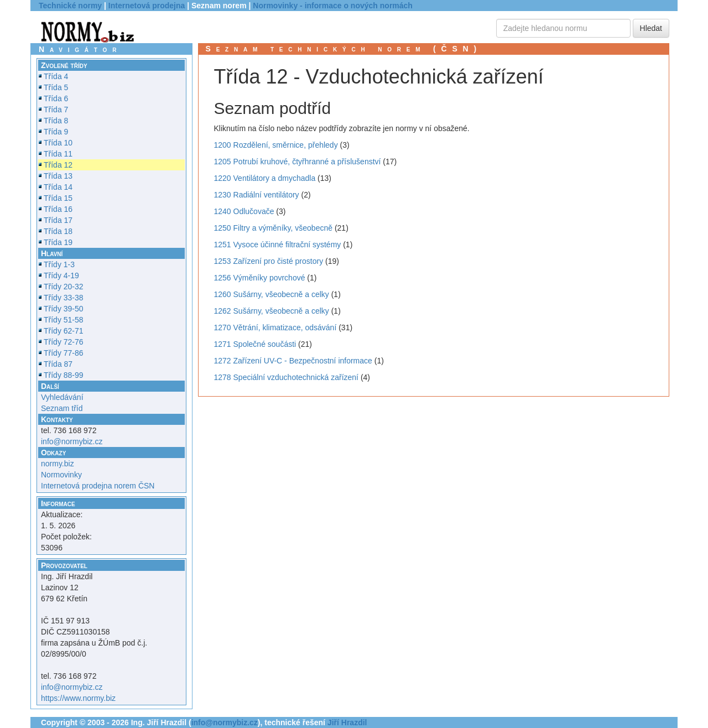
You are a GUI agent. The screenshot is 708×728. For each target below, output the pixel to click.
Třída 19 (58, 242)
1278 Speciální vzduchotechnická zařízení (287, 377)
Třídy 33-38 (64, 298)
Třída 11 (58, 154)
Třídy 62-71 (64, 331)
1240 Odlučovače (244, 211)
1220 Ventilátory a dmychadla (265, 178)
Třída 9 (56, 132)
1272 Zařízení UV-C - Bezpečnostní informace (293, 361)
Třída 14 (58, 187)
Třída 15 (58, 198)
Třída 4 (56, 76)
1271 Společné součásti (255, 344)
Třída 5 (56, 87)
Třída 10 (58, 143)
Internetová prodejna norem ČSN (98, 486)
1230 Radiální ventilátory (257, 195)
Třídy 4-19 (61, 275)
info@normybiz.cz (72, 441)
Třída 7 (56, 110)
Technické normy (70, 6)
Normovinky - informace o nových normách (333, 6)
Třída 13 (58, 176)
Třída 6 (56, 98)
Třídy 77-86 (64, 353)
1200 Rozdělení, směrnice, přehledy (276, 145)
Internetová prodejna (147, 6)
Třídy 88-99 (64, 375)
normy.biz (58, 464)
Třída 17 (58, 220)
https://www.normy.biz (78, 698)
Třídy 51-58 (64, 320)
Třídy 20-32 (64, 287)
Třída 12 (58, 165)
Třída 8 (56, 121)
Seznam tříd (62, 408)
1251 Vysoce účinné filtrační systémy (278, 245)
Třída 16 (58, 209)
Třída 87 (58, 364)
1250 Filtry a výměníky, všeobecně (274, 228)
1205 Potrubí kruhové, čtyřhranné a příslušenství (298, 162)
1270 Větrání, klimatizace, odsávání (275, 327)
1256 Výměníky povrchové (260, 278)
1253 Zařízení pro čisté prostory (269, 261)
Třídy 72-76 (64, 342)
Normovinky (61, 475)
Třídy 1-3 (59, 264)
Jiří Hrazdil (347, 722)
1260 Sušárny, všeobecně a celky (272, 294)
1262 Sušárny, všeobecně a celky (272, 311)
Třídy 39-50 (64, 309)
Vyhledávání (62, 397)
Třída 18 (58, 231)
